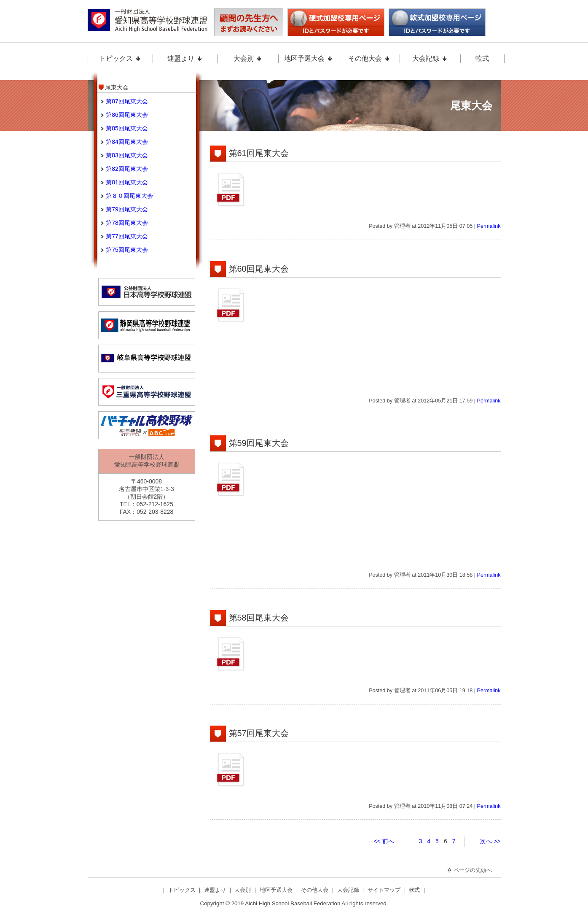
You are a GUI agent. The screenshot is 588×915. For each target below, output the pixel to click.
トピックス (120, 58)
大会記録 (430, 58)
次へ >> (490, 841)
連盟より (185, 58)
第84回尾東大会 (127, 142)
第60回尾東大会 (259, 269)
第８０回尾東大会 (129, 196)
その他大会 (369, 58)
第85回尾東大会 (127, 128)
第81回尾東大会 (127, 182)
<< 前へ (384, 841)
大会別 (248, 58)
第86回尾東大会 (127, 115)
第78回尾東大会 (127, 223)
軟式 (482, 58)
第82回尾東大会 (127, 169)
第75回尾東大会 (127, 250)
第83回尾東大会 (127, 155)
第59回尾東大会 (259, 443)
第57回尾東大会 (259, 733)
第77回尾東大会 (127, 236)
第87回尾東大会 (127, 101)
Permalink (489, 226)
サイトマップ (385, 890)
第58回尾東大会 (259, 618)
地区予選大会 (309, 58)
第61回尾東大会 (259, 153)
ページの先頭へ (470, 870)
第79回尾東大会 (127, 209)
